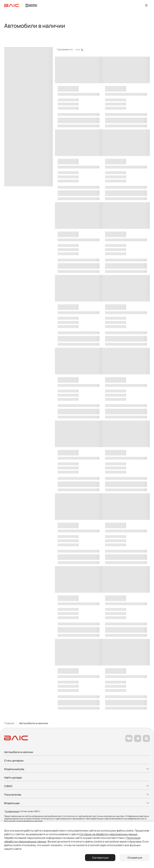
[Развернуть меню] (77, 769)
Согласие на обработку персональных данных (108, 834)
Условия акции (12, 811)
